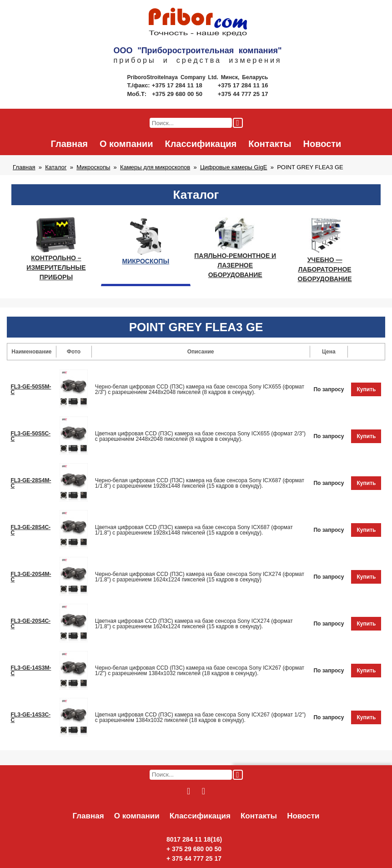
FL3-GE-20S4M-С (31, 577)
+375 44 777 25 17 (243, 94)
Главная (69, 144)
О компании (126, 144)
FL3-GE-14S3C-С (31, 717)
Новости (322, 144)
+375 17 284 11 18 (178, 85)
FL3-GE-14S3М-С (31, 671)
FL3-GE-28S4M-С (31, 483)
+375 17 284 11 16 (243, 85)
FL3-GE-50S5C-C (31, 436)
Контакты (270, 144)
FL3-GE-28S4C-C (31, 530)
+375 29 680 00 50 (178, 94)
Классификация (201, 144)
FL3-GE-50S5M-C (31, 389)
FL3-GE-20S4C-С (31, 624)
